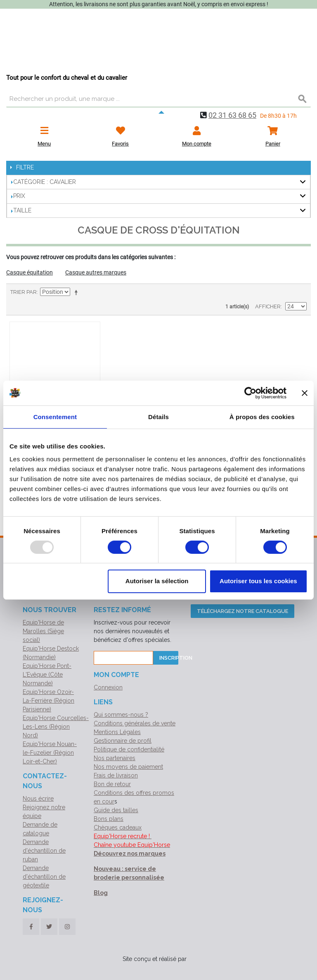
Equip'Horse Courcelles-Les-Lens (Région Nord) (56, 727)
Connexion (108, 687)
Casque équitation (30, 272)
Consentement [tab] (55, 416)
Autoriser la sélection (157, 581)
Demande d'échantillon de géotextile (44, 877)
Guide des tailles (116, 810)
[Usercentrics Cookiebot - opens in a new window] (250, 393)
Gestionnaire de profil (123, 741)
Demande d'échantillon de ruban (44, 851)
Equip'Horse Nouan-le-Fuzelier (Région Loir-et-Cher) (50, 753)
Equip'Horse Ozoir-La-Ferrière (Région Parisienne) (48, 701)
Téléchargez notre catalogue (242, 611)
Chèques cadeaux (118, 827)
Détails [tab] (158, 416)
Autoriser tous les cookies (258, 581)
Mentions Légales (117, 732)
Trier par (24, 292)
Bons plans (109, 819)
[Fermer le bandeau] (305, 393)
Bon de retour (112, 784)
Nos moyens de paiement (128, 767)
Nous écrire (38, 799)
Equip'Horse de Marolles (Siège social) (43, 631)
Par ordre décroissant (78, 292)
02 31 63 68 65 (232, 115)
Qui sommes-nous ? (121, 715)
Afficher (268, 306)
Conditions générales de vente (135, 723)
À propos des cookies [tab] (262, 416)
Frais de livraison (116, 775)
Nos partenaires (115, 758)
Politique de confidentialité (129, 749)
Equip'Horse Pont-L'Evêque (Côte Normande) (47, 675)
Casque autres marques (96, 272)
